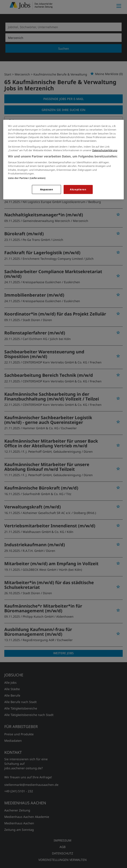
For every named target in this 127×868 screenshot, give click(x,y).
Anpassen (47, 189)
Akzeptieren (78, 189)
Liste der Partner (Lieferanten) (27, 178)
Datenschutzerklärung (105, 150)
